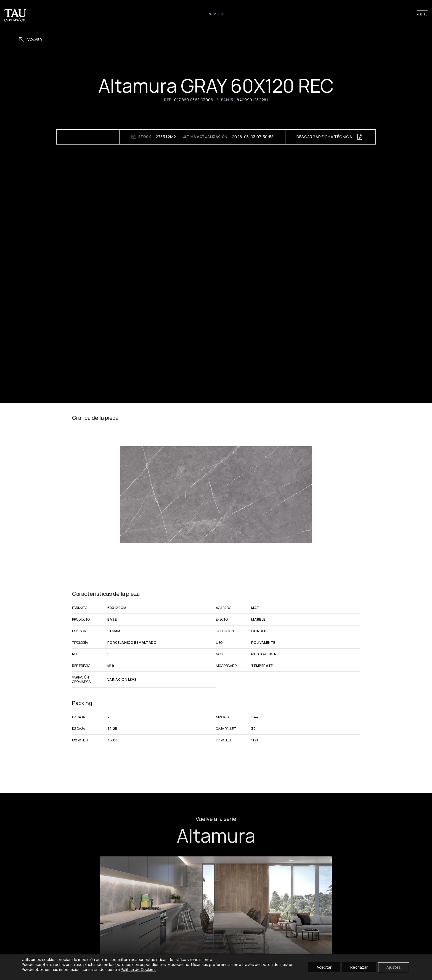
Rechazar (359, 967)
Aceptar (324, 967)
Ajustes (394, 967)
